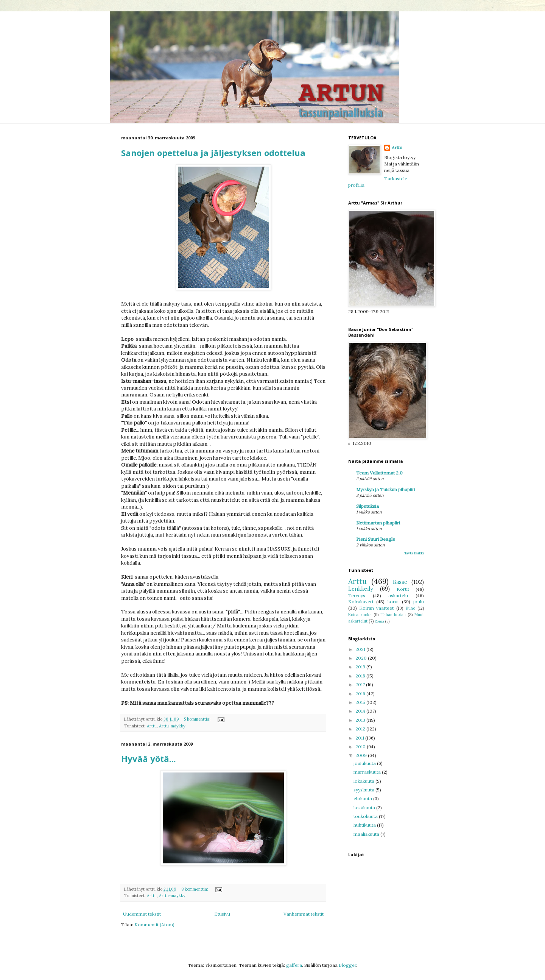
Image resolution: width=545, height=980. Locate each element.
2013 (361, 720)
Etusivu (222, 914)
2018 (361, 676)
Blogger (347, 965)
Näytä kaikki (414, 553)
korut (393, 602)
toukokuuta (366, 816)
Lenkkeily (361, 589)
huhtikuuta (365, 825)
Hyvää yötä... (149, 758)
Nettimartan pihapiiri (378, 523)
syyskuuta (364, 790)
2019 (361, 667)
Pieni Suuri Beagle (376, 539)
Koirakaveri (361, 602)
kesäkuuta (365, 808)
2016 (361, 694)
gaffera (294, 965)
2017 (361, 684)
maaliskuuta (367, 834)
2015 (361, 702)
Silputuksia (367, 506)
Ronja (379, 621)
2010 (361, 747)
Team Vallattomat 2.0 (379, 473)
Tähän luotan (393, 615)
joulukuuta (365, 763)
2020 (362, 658)
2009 (362, 755)
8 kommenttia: (195, 889)
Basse (400, 582)
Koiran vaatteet (376, 608)
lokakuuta (364, 781)
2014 (361, 711)
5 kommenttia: (198, 719)
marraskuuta (368, 772)
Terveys (357, 595)
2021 (361, 649)
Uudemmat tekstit (142, 914)
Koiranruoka (360, 615)
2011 (360, 738)
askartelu (398, 595)
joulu (419, 602)
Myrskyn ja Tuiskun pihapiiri (386, 489)
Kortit (403, 589)
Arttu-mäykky (172, 726)
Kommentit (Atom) (154, 925)
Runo (410, 608)
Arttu (152, 726)
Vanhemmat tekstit (304, 914)
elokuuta (363, 798)
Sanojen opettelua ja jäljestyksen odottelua (213, 153)
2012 (361, 729)
